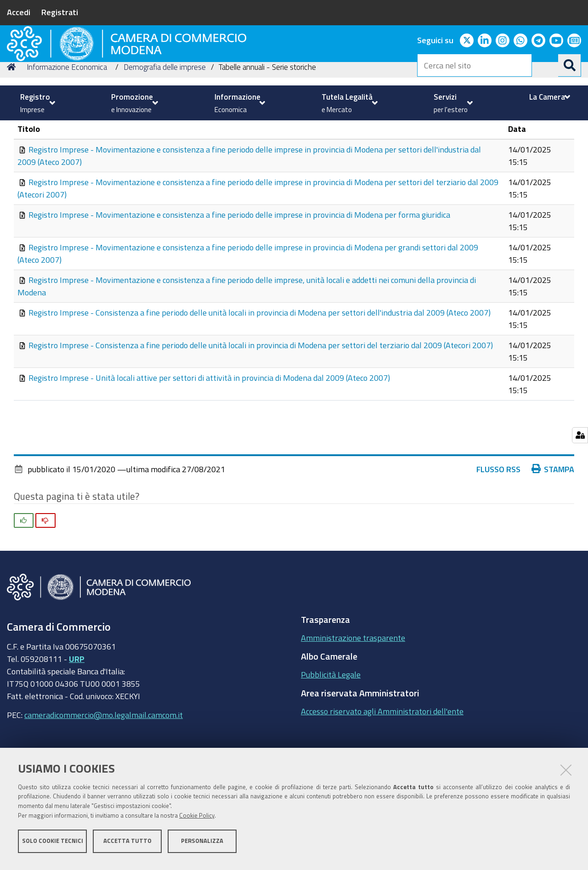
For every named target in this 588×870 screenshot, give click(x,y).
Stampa (553, 532)
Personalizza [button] (202, 846)
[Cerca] (570, 65)
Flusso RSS (498, 532)
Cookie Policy (197, 821)
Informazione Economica (67, 130)
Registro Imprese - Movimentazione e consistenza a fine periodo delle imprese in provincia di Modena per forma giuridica (239, 278)
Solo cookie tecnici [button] (53, 846)
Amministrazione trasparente (353, 701)
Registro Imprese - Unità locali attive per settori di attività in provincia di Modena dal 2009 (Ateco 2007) (209, 441)
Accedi (19, 12)
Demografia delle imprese (165, 130)
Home (13, 130)
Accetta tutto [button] (127, 846)
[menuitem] (37, 103)
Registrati (60, 12)
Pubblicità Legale (331, 738)
